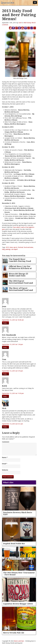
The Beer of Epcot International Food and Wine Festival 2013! (21, 290)
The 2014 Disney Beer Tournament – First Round (19, 574)
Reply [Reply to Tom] (5, 374)
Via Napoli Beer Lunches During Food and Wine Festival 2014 (21, 261)
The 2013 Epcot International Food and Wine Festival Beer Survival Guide (21, 284)
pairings (8, 249)
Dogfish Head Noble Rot (14, 544)
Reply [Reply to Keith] (5, 396)
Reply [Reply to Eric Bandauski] (5, 347)
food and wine (28, 247)
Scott (20, 23)
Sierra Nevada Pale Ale (14, 633)
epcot (15, 247)
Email (5, 464)
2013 (7, 247)
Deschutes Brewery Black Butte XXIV (18, 513)
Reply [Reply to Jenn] (5, 323)
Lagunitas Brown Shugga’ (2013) (18, 604)
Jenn (4, 306)
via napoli (14, 249)
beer (11, 247)
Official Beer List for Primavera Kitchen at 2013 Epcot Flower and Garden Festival (20, 269)
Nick (4, 408)
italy (3, 249)
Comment (6, 442)
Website (5, 470)
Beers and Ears (19, 641)
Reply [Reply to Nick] (5, 427)
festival (21, 247)
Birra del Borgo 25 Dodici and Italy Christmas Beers (18, 276)
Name (5, 457)
